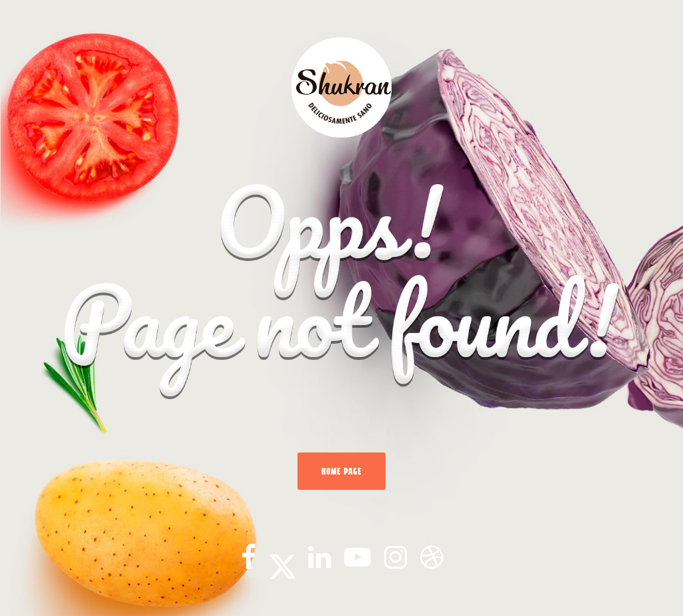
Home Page (342, 471)
